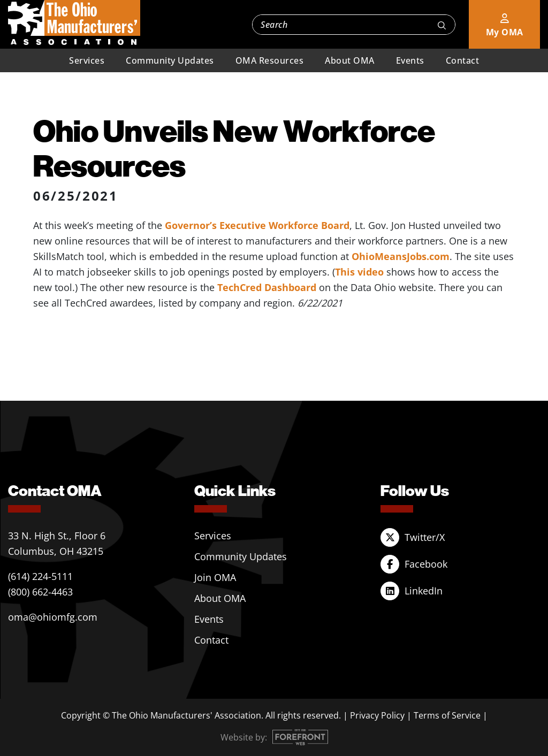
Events (410, 60)
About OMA (350, 60)
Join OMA (215, 577)
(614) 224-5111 (40, 576)
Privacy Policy (377, 715)
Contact (463, 60)
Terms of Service (447, 715)
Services (87, 60)
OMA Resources (270, 60)
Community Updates (170, 60)
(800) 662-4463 (40, 592)
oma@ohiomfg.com (53, 617)
